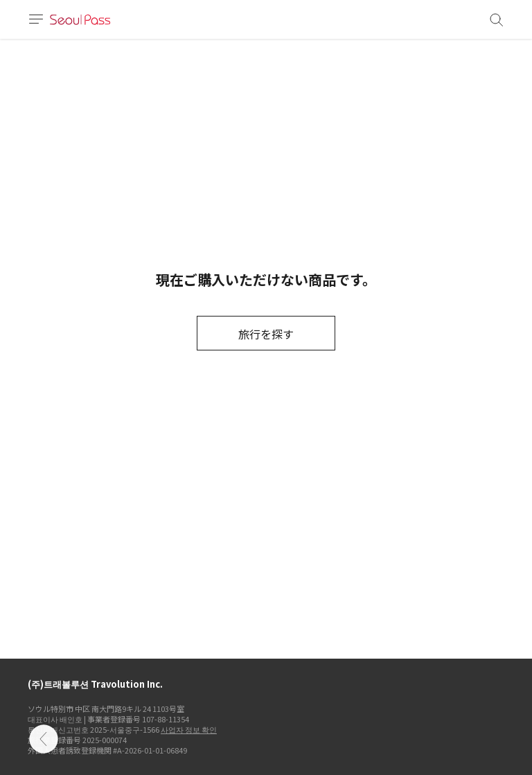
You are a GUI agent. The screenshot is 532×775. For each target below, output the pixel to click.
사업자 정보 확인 (189, 729)
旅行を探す (266, 334)
